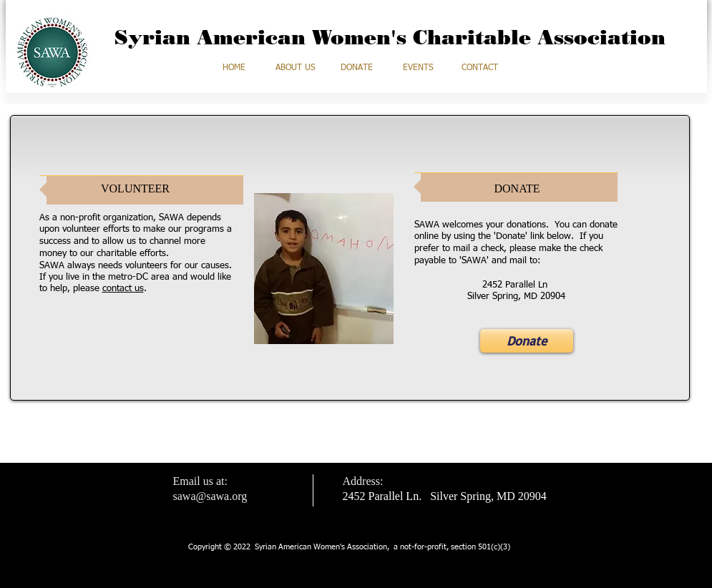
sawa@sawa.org (210, 496)
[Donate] (527, 341)
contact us (123, 289)
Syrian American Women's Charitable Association (390, 37)
